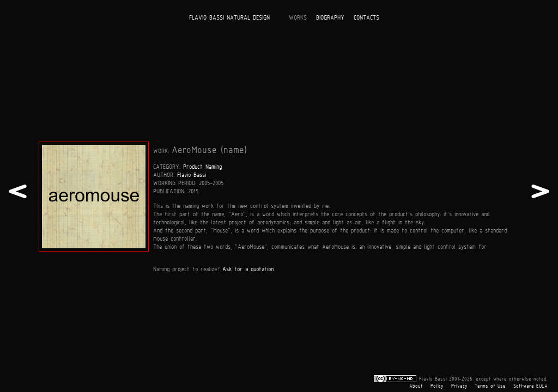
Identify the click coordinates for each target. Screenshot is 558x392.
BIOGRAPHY (330, 17)
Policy (437, 386)
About (416, 386)
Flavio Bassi (192, 174)
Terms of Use (490, 386)
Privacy (459, 386)
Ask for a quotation (248, 269)
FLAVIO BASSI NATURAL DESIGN (229, 17)
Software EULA (530, 386)
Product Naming (202, 166)
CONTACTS (366, 17)
